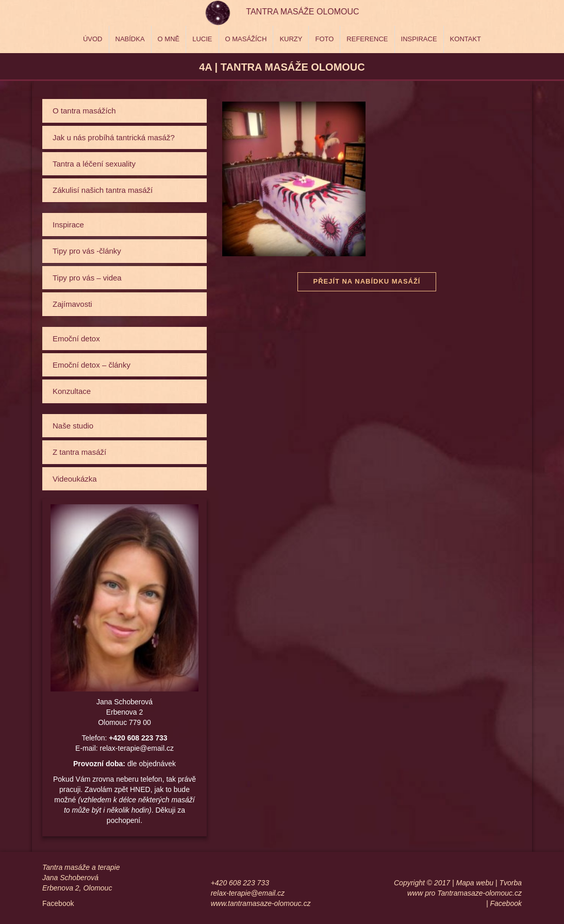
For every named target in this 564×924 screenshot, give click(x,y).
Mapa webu (475, 883)
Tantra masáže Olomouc (302, 12)
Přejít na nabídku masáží (367, 281)
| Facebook (504, 903)
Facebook (58, 903)
